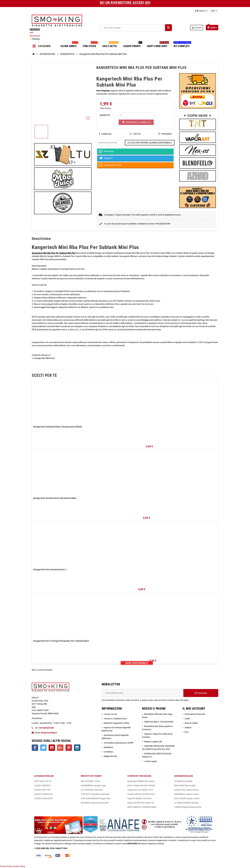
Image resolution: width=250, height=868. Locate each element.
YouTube (52, 748)
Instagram (77, 748)
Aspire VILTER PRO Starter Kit (141, 803)
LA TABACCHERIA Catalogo (186, 803)
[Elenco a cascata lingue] (202, 11)
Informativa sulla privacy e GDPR (119, 743)
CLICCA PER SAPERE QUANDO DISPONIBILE (150, 143)
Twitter (43, 748)
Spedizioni (108, 747)
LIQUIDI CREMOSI (42, 786)
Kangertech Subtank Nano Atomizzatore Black (58, 427)
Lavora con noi (110, 714)
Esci (187, 732)
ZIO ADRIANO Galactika (92, 790)
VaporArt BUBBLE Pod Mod (139, 798)
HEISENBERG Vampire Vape (93, 786)
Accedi (196, 28)
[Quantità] (136, 115)
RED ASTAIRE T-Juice (91, 781)
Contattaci (108, 752)
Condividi (105, 134)
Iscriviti (201, 693)
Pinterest (165, 134)
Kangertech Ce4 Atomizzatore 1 (50, 569)
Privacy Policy (6, 866)
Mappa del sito (110, 756)
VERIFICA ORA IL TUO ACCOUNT (159, 722)
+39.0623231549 (46, 728)
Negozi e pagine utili (153, 742)
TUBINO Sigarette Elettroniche (188, 807)
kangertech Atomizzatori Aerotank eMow (55, 498)
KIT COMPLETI (182, 45)
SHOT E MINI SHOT (158, 45)
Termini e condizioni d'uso (115, 719)
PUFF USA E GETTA (43, 781)
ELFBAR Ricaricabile (183, 781)
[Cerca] (136, 28)
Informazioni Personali (195, 714)
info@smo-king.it (49, 733)
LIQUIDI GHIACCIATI (43, 798)
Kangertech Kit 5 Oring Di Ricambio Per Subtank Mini (61, 641)
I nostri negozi (150, 761)
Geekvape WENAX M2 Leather (141, 781)
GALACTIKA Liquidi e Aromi (186, 790)
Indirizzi (188, 728)
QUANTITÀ (105, 115)
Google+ (60, 748)
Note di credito (191, 723)
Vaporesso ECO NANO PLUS (140, 790)
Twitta (135, 134)
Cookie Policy (19, 866)
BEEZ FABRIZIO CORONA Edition (142, 807)
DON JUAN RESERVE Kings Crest (96, 798)
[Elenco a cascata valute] (214, 11)
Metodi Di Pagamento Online (117, 723)
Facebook (35, 748)
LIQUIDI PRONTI (133, 45)
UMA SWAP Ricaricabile (185, 786)
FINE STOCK (90, 45)
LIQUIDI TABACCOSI (43, 794)
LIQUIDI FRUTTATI (42, 790)
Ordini (187, 719)
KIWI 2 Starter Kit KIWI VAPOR (141, 786)
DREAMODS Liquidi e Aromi (186, 794)
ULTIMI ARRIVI (69, 45)
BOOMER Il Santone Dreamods (95, 803)
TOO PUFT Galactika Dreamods (95, 794)
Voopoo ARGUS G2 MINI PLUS (141, 794)
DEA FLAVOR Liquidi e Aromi (187, 798)
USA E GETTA (110, 45)
